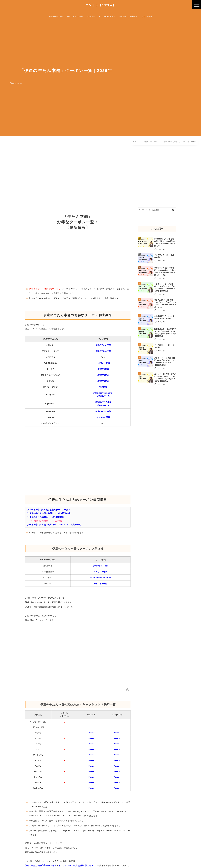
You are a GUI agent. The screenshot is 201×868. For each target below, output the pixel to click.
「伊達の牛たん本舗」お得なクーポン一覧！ (48, 510)
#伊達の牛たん (103, 396)
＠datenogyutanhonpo (103, 393)
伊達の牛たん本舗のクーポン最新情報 (45, 517)
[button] (196, 5)
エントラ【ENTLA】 (100, 5)
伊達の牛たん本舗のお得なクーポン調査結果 (48, 513)
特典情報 (103, 387)
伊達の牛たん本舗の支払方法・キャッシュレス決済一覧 (54, 525)
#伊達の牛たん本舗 (103, 402)
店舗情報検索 (103, 369)
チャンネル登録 (103, 417)
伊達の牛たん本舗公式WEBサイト (41, 865)
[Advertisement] (81, 177)
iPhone (91, 733)
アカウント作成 (103, 363)
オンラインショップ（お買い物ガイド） (77, 865)
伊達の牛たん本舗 (103, 345)
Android (117, 733)
